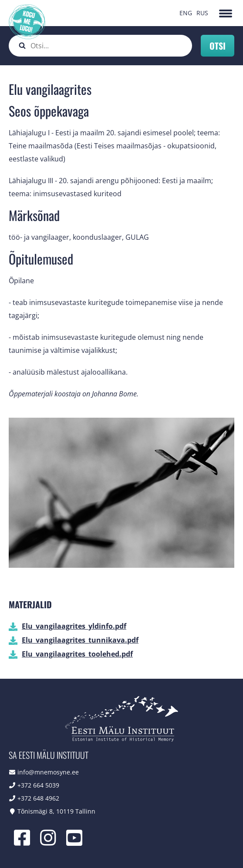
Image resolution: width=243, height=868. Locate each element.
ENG (186, 13)
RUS (202, 13)
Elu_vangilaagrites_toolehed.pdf (77, 654)
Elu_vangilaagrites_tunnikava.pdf (80, 640)
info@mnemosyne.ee (48, 772)
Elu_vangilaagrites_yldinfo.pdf (74, 626)
